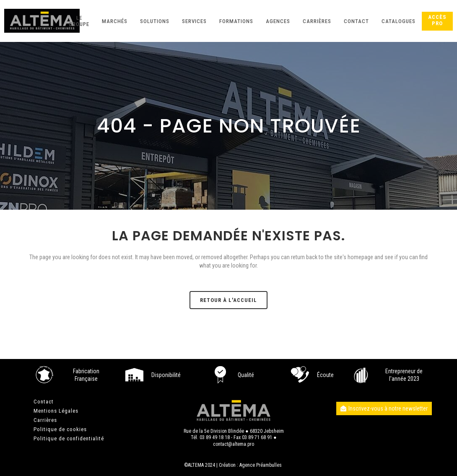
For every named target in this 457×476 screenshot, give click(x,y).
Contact (44, 402)
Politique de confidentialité (69, 438)
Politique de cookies (60, 429)
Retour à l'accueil (228, 300)
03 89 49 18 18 (215, 437)
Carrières (45, 420)
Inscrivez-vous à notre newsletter (384, 408)
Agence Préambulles (261, 465)
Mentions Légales (56, 411)
